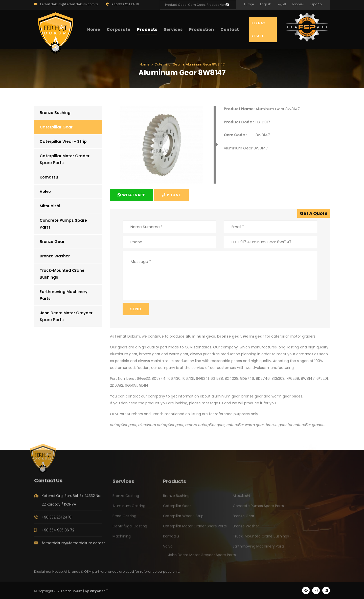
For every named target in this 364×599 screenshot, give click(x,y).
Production (201, 29)
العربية (282, 4)
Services (173, 29)
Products (147, 29)
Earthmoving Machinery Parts (64, 295)
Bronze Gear (52, 242)
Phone (172, 195)
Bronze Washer (55, 256)
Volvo (45, 192)
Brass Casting (124, 518)
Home (94, 29)
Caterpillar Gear (56, 127)
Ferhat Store (259, 29)
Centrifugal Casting (130, 528)
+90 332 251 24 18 (122, 4)
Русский (298, 4)
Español (316, 4)
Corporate (119, 29)
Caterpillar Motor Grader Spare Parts (65, 159)
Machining (122, 539)
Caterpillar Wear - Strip (63, 141)
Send (136, 309)
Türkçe (249, 4)
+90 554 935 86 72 (58, 532)
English (266, 4)
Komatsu (49, 177)
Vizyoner (97, 591)
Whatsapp (132, 195)
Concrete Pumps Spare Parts (63, 224)
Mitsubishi (50, 206)
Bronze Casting (126, 498)
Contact (230, 29)
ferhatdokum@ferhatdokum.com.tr (66, 4)
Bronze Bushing (55, 113)
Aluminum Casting (129, 508)
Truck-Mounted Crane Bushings (62, 274)
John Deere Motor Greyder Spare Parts (66, 316)
